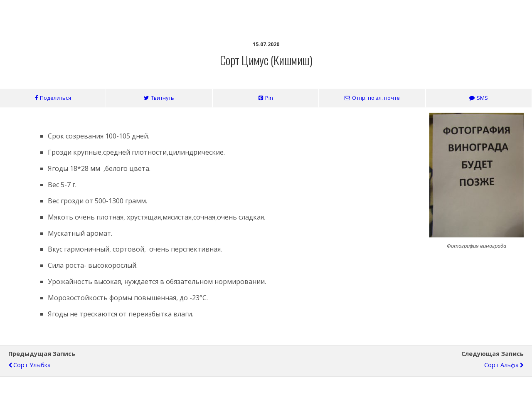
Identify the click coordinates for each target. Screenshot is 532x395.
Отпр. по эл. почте (376, 98)
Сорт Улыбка (32, 365)
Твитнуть (163, 98)
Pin (269, 98)
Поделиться (55, 98)
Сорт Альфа (501, 365)
